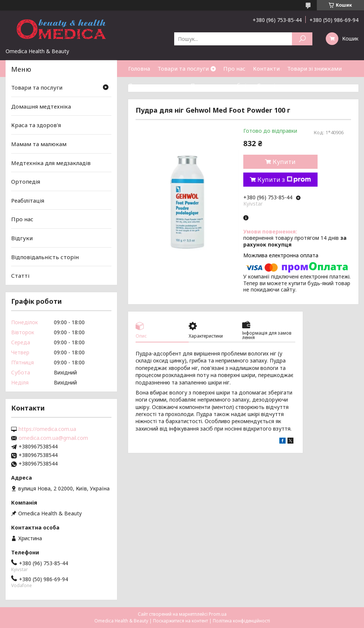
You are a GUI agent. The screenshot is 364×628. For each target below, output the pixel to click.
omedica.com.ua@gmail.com (53, 438)
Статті (266, 85)
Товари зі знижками (314, 68)
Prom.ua (218, 614)
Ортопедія (26, 181)
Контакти (266, 68)
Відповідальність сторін (45, 257)
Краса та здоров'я (36, 125)
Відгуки (22, 238)
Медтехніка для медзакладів (51, 162)
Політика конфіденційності (241, 621)
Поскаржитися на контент (181, 621)
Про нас (234, 68)
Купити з (284, 180)
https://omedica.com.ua (47, 429)
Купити (284, 162)
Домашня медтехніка (41, 106)
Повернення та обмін (220, 85)
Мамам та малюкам (39, 144)
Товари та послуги (183, 68)
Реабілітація (28, 200)
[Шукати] (302, 39)
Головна (139, 68)
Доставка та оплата (156, 85)
